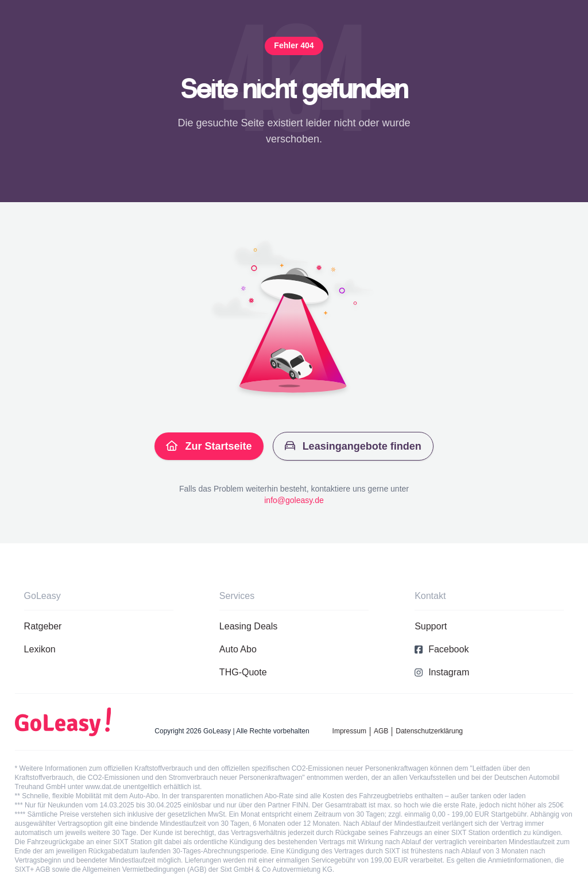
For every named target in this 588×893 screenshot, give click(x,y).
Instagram (442, 672)
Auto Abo (238, 649)
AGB (381, 731)
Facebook (442, 649)
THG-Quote (243, 672)
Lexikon (40, 649)
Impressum (349, 731)
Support (431, 626)
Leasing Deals (248, 626)
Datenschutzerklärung (429, 731)
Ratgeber (43, 626)
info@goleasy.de (294, 500)
